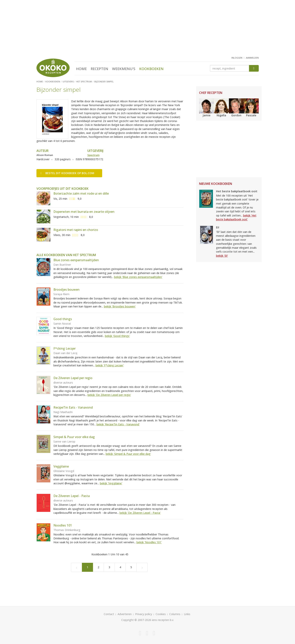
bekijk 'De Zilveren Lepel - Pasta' (140, 513)
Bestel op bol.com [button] (67, 173)
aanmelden (252, 58)
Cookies (161, 614)
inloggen (237, 58)
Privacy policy (144, 614)
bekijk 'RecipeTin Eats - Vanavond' (118, 424)
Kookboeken (151, 69)
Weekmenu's (124, 69)
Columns (175, 614)
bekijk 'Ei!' (222, 256)
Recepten (99, 69)
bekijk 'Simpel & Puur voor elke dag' (128, 454)
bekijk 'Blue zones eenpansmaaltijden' (138, 277)
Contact (109, 614)
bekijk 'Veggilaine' (111, 483)
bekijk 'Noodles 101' (149, 542)
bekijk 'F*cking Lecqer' (110, 365)
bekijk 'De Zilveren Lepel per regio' (109, 395)
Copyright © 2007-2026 (136, 620)
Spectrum (93, 155)
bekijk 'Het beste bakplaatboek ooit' (236, 217)
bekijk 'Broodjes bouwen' (120, 306)
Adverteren (125, 614)
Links (187, 614)
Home (81, 69)
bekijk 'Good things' (117, 336)
